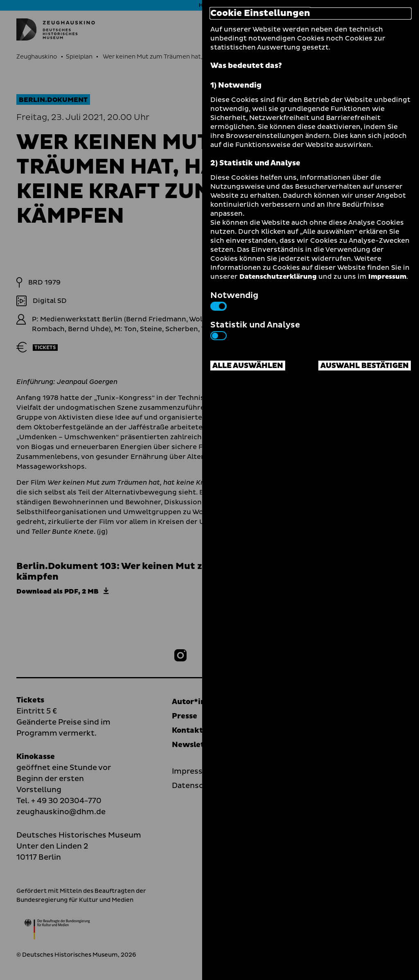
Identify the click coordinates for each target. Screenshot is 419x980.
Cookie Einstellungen (260, 14)
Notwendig (234, 300)
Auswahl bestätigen (365, 366)
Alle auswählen (248, 366)
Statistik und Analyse (255, 330)
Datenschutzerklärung (278, 277)
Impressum (387, 277)
